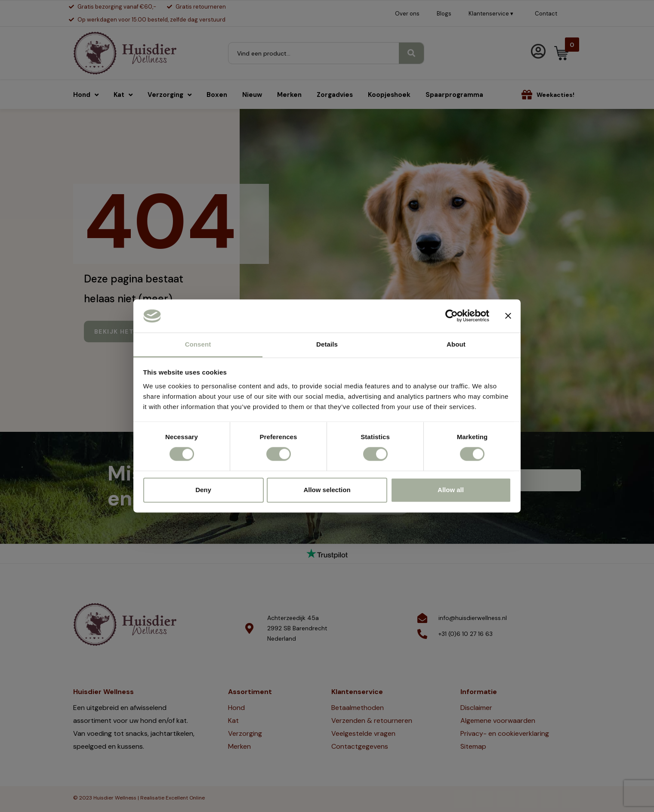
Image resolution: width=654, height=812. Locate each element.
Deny (203, 490)
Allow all (451, 490)
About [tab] (456, 344)
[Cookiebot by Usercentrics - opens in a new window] (452, 316)
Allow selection (327, 490)
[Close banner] (508, 316)
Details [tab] (327, 344)
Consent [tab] (198, 344)
